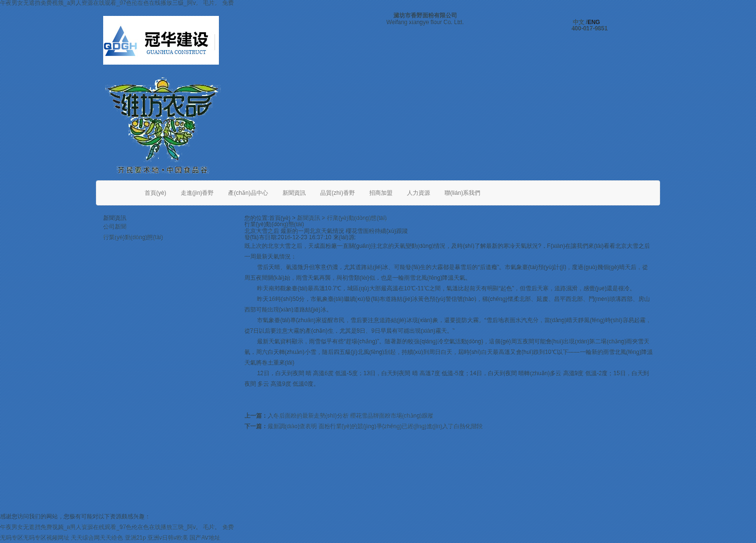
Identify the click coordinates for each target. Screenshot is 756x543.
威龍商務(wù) (471, 503)
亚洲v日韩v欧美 (168, 538)
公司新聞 (115, 227)
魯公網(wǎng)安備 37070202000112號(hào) (600, 503)
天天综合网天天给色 (97, 538)
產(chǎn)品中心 (248, 193)
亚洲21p (135, 538)
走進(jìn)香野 (197, 193)
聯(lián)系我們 (463, 193)
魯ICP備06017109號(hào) (324, 503)
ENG (594, 22)
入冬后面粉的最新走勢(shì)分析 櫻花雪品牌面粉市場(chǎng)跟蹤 (351, 416)
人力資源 (418, 193)
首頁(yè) (155, 193)
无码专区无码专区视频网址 (35, 538)
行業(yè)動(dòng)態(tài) (133, 237)
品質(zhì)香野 (337, 193)
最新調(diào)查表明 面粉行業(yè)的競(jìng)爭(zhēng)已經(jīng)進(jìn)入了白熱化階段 (375, 426)
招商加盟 (381, 193)
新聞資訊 (294, 193)
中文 (579, 22)
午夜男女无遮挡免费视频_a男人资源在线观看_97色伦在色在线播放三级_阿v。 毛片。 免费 (117, 527)
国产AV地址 (205, 538)
